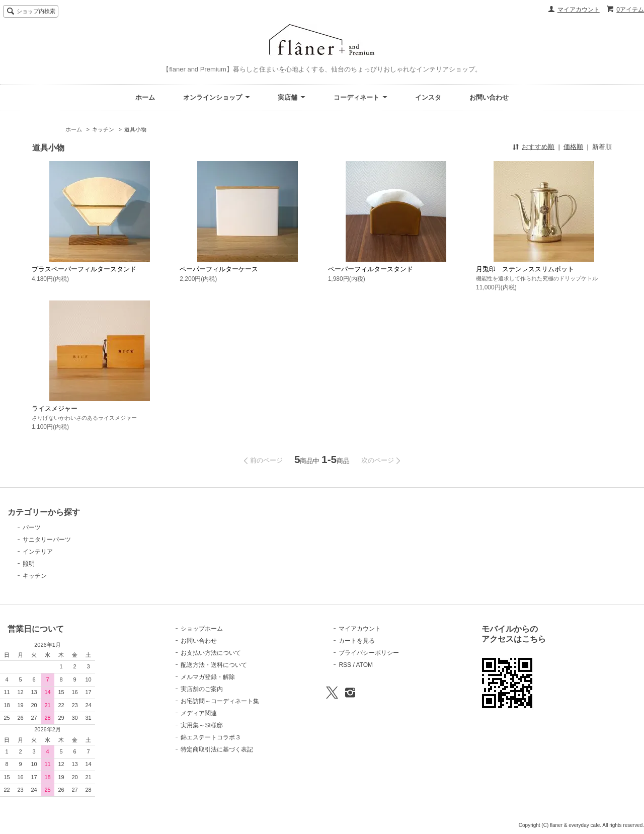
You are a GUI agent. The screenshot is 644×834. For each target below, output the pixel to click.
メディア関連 (199, 713)
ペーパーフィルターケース (219, 269)
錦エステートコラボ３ (211, 737)
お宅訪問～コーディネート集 (220, 701)
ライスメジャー (55, 408)
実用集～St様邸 (202, 725)
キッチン (103, 129)
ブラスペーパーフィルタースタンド (84, 269)
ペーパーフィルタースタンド (371, 269)
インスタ (428, 97)
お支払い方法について (211, 653)
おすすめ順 (538, 147)
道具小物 (135, 129)
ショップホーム (202, 629)
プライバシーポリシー (369, 653)
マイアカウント (579, 10)
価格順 (573, 147)
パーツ (32, 527)
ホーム (145, 97)
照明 (29, 564)
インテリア (38, 552)
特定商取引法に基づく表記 (217, 749)
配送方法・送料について (214, 665)
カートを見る (357, 641)
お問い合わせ (489, 97)
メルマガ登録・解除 (208, 677)
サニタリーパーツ (47, 540)
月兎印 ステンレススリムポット (525, 269)
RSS (345, 665)
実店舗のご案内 (202, 689)
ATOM (364, 665)
